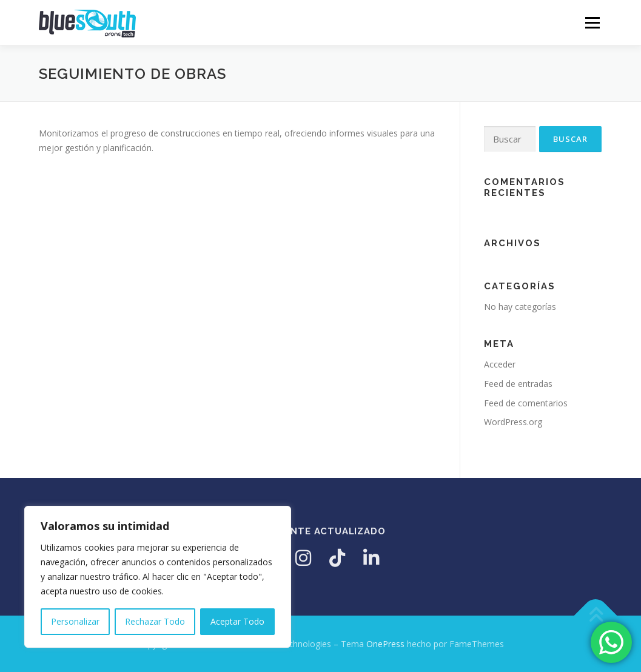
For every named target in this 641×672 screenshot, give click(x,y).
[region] (158, 577)
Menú (592, 23)
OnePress (385, 644)
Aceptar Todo (237, 621)
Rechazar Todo (155, 621)
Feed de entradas (518, 384)
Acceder (500, 364)
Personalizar (75, 621)
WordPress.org (513, 422)
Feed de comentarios (526, 403)
